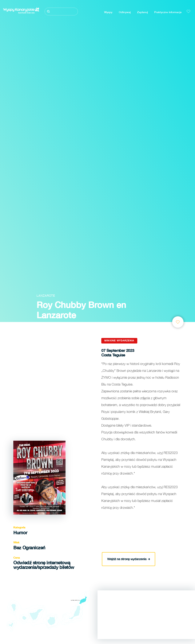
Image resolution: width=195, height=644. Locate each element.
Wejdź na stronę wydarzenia (129, 559)
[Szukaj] (61, 12)
